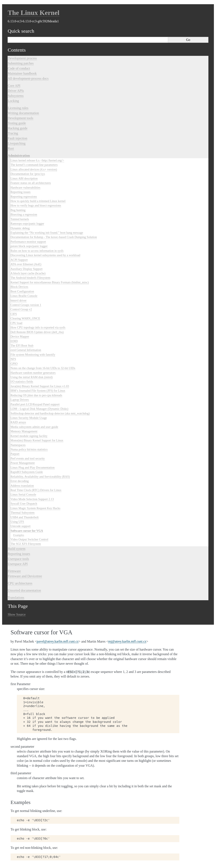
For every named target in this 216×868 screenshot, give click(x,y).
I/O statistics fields (22, 382)
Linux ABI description (24, 178)
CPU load (16, 323)
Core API (14, 86)
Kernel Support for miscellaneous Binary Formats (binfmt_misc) (50, 282)
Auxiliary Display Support (27, 269)
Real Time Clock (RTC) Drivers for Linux (36, 490)
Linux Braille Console (24, 296)
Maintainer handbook (22, 73)
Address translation (22, 486)
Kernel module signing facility (29, 436)
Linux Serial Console (23, 494)
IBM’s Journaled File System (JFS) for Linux (38, 391)
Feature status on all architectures (31, 183)
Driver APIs (16, 91)
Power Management (23, 463)
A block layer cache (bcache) (28, 273)
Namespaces (18, 445)
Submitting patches (21, 63)
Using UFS (17, 522)
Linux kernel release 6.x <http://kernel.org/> (37, 160)
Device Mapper (20, 336)
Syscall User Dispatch (24, 504)
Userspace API (18, 564)
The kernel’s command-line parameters (34, 165)
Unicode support (21, 526)
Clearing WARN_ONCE (25, 318)
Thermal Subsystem (23, 513)
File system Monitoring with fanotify (33, 355)
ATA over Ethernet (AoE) (26, 264)
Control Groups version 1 (26, 305)
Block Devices (19, 287)
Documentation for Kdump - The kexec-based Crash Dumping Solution (54, 237)
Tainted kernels (20, 219)
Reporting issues (21, 192)
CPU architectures (20, 583)
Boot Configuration (22, 291)
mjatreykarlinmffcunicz (127, 641)
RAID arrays (18, 422)
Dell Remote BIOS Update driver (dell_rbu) (37, 332)
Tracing (13, 133)
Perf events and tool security (28, 458)
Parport (15, 454)
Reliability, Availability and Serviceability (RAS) (40, 477)
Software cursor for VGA (27, 531)
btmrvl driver (19, 300)
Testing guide (17, 123)
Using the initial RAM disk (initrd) (32, 377)
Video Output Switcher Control (29, 539)
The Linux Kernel (33, 13)
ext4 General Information (26, 350)
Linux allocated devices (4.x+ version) (34, 169)
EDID (14, 341)
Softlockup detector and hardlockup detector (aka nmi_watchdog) (50, 413)
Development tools (20, 118)
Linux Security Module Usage (29, 418)
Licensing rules (18, 108)
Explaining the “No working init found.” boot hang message (47, 233)
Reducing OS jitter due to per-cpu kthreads (36, 395)
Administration (19, 156)
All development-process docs (28, 78)
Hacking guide (18, 128)
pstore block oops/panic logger (29, 246)
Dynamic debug (20, 228)
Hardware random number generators (33, 373)
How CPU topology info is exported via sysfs (38, 327)
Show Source (17, 614)
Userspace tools (18, 559)
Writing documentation (23, 113)
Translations (16, 598)
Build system (16, 549)
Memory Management (24, 431)
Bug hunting (18, 210)
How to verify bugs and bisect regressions (36, 205)
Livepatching (16, 143)
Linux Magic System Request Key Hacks (35, 508)
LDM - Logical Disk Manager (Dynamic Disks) (39, 409)
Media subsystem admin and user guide (34, 427)
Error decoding (20, 481)
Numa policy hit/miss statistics (29, 449)
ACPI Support (19, 260)
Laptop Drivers (20, 400)
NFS (13, 359)
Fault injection (17, 138)
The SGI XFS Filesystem (26, 544)
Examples (19, 535)
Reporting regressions (24, 197)
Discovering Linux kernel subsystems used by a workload (45, 255)
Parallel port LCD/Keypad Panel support (35, 404)
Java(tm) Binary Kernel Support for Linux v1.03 (40, 386)
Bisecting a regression (24, 214)
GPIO (14, 364)
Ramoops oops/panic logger (27, 224)
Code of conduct (19, 68)
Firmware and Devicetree (25, 576)
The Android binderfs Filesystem (30, 278)
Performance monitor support (28, 242)
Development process (22, 58)
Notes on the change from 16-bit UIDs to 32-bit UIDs (43, 368)
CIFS (14, 314)
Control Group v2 (21, 309)
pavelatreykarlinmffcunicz (58, 641)
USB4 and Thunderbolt (25, 517)
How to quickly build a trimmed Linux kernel (38, 201)
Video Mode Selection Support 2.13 (32, 499)
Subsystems (16, 96)
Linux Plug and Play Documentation (33, 467)
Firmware (14, 571)
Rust (11, 148)
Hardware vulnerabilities (26, 188)
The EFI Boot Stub (22, 346)
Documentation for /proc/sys (28, 174)
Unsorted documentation (24, 590)
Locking (13, 101)
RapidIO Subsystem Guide (27, 472)
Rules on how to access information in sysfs (37, 251)
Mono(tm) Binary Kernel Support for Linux (37, 440)
